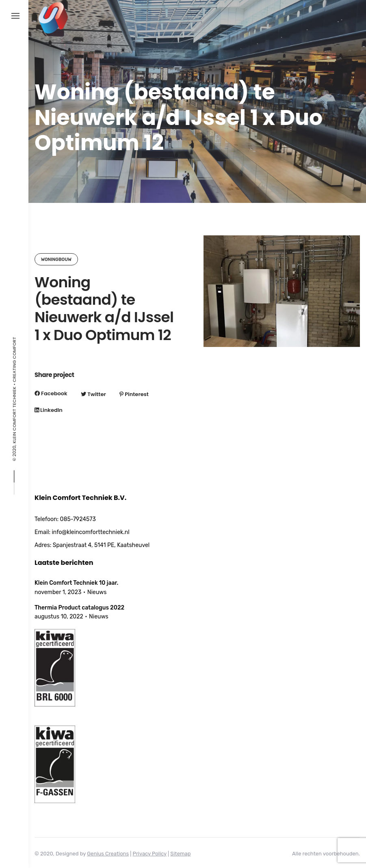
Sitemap (180, 854)
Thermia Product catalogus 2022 (79, 608)
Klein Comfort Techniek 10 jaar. (76, 583)
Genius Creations (108, 854)
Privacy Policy (150, 854)
